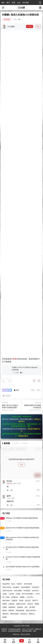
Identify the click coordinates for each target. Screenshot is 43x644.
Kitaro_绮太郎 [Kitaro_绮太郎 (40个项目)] (7, 587)
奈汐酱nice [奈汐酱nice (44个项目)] (15, 597)
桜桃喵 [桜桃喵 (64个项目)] (5, 604)
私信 (38, 26)
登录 (22, 465)
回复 (38, 490)
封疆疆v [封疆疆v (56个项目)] (22, 597)
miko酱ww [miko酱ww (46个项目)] (16, 587)
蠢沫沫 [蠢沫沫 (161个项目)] (5, 610)
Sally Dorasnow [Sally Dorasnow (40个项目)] (7, 590)
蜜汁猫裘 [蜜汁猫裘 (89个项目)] (32, 607)
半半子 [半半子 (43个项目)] (38, 594)
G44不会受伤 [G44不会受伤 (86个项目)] (28, 584)
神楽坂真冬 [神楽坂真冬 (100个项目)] (12, 607)
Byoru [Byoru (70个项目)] (13, 584)
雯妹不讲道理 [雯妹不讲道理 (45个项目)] (14, 614)
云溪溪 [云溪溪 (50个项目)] (18, 594)
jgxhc (9, 496)
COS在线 (7, 19)
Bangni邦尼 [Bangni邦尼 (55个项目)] (6, 584)
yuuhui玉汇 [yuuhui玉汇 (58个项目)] (35, 590)
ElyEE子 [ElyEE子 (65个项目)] (20, 584)
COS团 (27, 626)
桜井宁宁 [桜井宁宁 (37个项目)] (35, 601)
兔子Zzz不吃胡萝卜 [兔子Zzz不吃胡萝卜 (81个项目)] (28, 594)
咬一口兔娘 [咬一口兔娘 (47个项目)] (6, 597)
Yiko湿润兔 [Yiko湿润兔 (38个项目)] (27, 590)
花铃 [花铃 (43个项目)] (26, 607)
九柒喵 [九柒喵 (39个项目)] (5, 594)
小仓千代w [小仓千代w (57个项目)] (30, 597)
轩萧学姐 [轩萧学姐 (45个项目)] (11, 610)
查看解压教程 (23, 436)
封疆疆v (14, 359)
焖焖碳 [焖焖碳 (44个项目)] (37, 604)
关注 (30, 26)
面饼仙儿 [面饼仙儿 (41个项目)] (32, 614)
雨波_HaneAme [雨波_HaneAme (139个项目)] (31, 610)
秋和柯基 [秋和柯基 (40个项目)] (20, 607)
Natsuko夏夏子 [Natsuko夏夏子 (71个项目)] (26, 587)
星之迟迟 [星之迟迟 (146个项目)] (28, 601)
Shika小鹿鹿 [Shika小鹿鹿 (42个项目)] (18, 590)
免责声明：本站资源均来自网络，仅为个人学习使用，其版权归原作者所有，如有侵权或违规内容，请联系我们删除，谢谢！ (21, 630)
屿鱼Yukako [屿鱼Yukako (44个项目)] (6, 601)
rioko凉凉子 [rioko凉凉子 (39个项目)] (36, 587)
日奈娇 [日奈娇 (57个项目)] (21, 601)
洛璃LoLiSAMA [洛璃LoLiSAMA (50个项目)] (21, 604)
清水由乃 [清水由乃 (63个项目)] (30, 604)
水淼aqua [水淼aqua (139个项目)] (11, 604)
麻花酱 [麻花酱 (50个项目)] (5, 617)
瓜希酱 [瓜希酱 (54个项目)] (5, 607)
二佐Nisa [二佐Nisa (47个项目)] (11, 594)
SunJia (9, 481)
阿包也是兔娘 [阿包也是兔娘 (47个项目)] (20, 610)
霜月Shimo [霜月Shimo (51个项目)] (24, 614)
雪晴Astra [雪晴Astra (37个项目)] (6, 614)
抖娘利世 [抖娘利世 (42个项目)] (14, 601)
